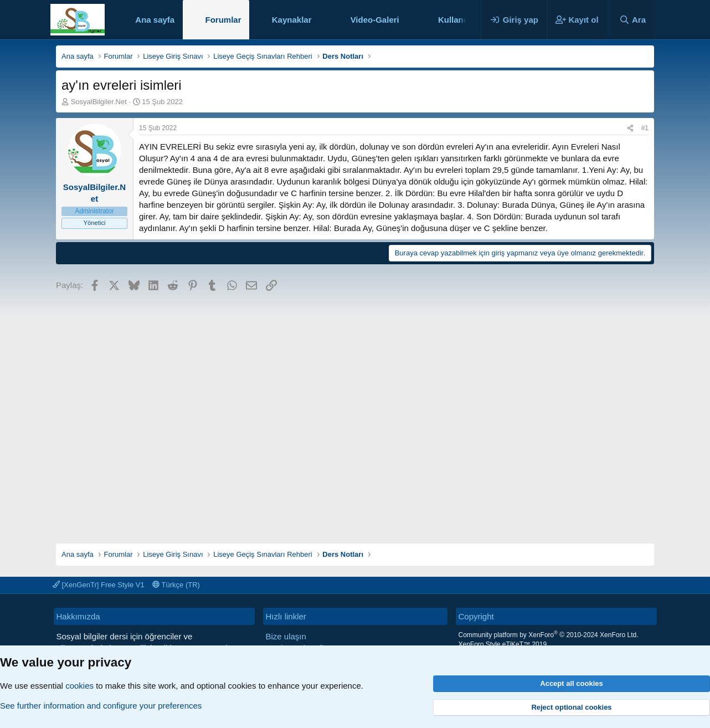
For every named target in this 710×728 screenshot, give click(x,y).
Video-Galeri (375, 20)
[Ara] (632, 20)
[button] (320, 20)
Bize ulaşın (286, 636)
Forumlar (223, 20)
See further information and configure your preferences (101, 706)
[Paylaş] (630, 128)
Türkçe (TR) (176, 585)
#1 (645, 128)
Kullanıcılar (461, 20)
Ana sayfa (155, 20)
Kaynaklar (292, 20)
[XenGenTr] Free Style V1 (99, 585)
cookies (79, 686)
